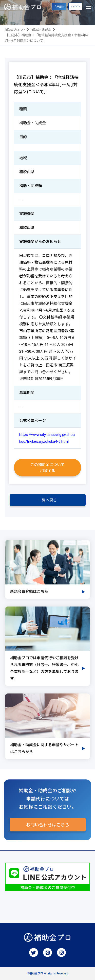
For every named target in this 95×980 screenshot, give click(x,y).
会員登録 (59, 6)
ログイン (75, 6)
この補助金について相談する (48, 468)
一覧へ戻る (48, 500)
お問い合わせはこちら (48, 825)
